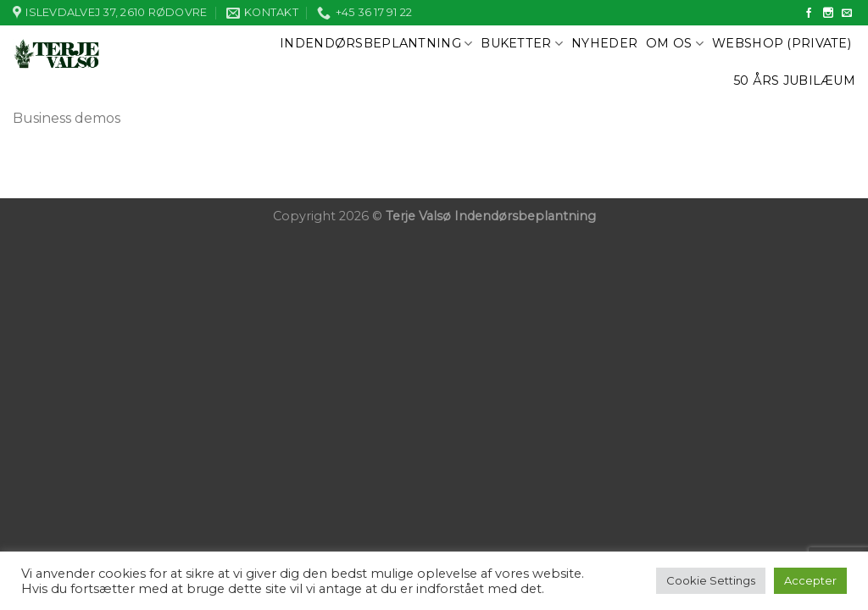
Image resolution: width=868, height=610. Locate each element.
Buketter (522, 44)
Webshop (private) (782, 43)
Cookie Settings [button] (711, 580)
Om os (675, 44)
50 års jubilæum (794, 80)
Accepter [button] (810, 580)
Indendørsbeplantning (376, 44)
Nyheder (604, 43)
